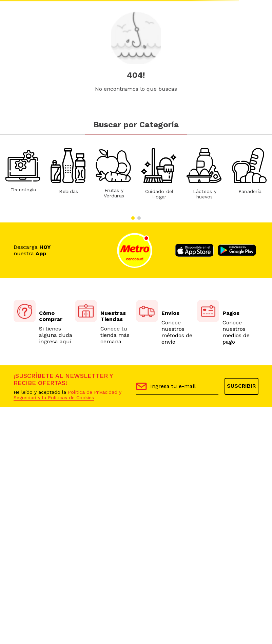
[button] (133, 218)
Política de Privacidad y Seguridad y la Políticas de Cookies (67, 395)
